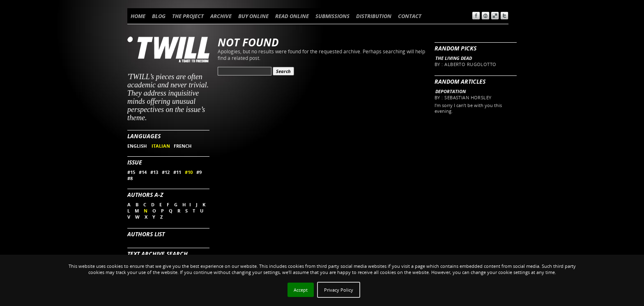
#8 (130, 178)
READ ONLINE (292, 16)
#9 (199, 172)
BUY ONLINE (253, 16)
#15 (131, 172)
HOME (138, 16)
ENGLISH (138, 146)
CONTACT (410, 16)
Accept (301, 290)
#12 (166, 172)
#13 (154, 172)
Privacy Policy (339, 290)
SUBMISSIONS (332, 16)
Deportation (451, 91)
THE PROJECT (188, 16)
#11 (177, 172)
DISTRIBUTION (374, 16)
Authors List (146, 234)
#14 (143, 172)
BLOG (159, 16)
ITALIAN (161, 146)
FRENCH (183, 146)
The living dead (454, 58)
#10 (189, 172)
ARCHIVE (221, 16)
